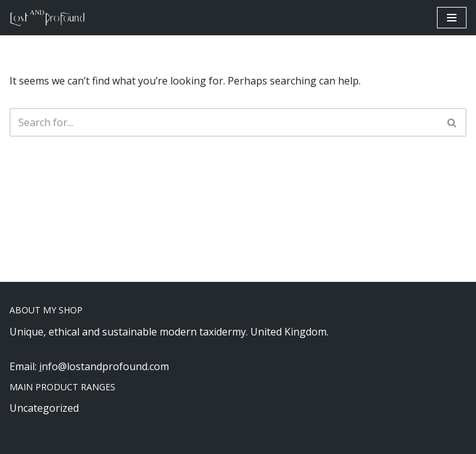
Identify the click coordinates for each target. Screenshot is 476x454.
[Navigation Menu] (452, 18)
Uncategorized (44, 408)
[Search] (224, 122)
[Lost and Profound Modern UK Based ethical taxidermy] (47, 18)
